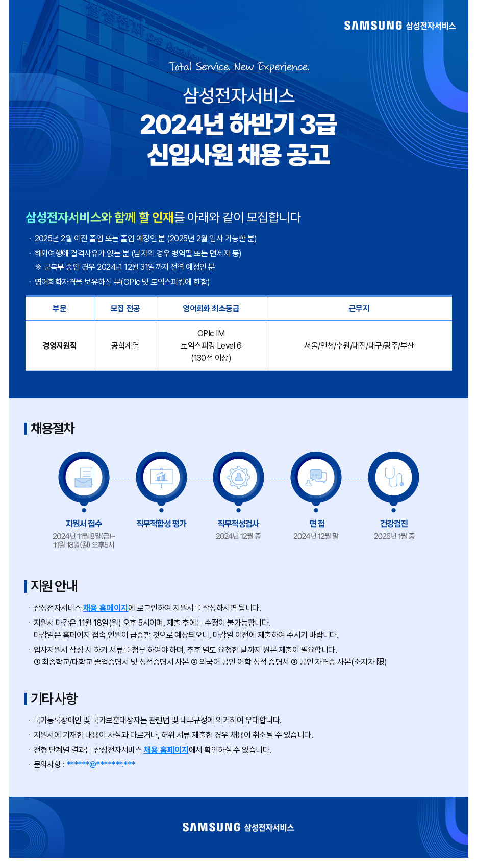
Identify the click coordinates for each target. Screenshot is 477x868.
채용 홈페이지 (106, 608)
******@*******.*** (101, 765)
